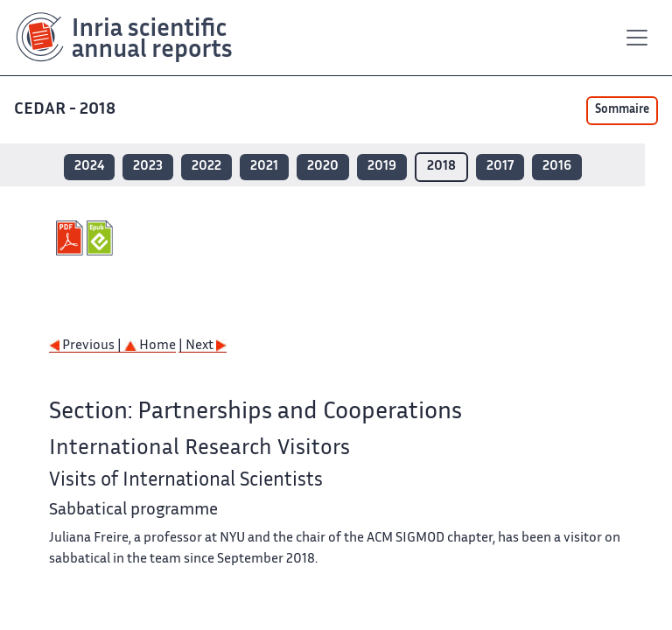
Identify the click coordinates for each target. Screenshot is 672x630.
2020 (323, 167)
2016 (557, 167)
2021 (264, 167)
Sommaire (622, 110)
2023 (148, 167)
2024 (89, 167)
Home (150, 346)
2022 (206, 167)
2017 (500, 167)
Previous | (87, 346)
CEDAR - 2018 (66, 110)
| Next (203, 346)
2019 (382, 167)
